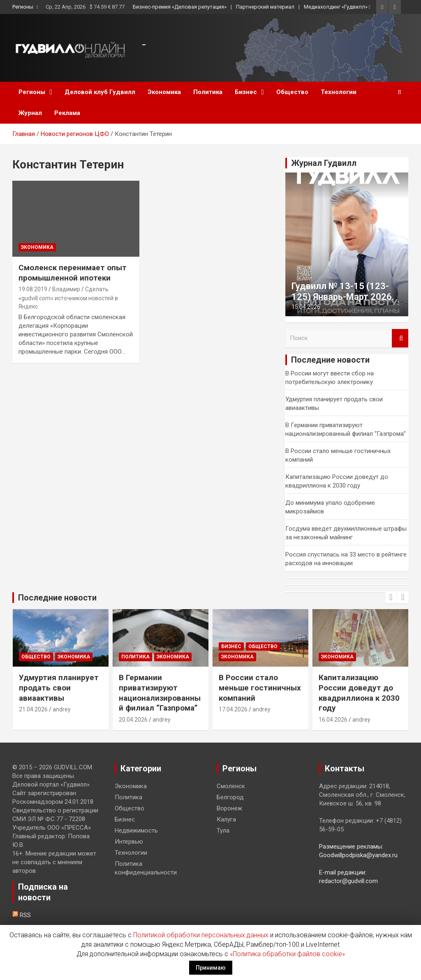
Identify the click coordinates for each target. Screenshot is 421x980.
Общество (292, 92)
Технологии (339, 92)
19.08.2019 (33, 289)
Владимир (66, 289)
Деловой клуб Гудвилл (100, 92)
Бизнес (246, 92)
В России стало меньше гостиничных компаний (260, 688)
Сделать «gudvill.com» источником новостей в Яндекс (68, 298)
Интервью (129, 842)
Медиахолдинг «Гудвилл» (336, 7)
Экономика (164, 92)
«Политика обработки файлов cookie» (287, 954)
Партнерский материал (265, 7)
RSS (22, 915)
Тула (223, 830)
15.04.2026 (306, 307)
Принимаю (211, 968)
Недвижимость (136, 830)
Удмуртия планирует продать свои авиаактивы (59, 688)
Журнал (30, 113)
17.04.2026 (233, 709)
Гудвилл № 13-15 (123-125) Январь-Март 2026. (343, 291)
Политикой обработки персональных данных (201, 935)
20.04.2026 (133, 720)
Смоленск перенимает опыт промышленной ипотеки (73, 273)
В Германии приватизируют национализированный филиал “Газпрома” (160, 693)
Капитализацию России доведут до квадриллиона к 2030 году (359, 693)
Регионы (23, 7)
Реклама (67, 113)
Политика (208, 92)
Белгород (230, 797)
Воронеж (229, 808)
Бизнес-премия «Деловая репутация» (180, 7)
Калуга (226, 819)
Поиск (400, 338)
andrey (62, 709)
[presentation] (391, 598)
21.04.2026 (33, 709)
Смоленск (231, 786)
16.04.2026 (333, 720)
